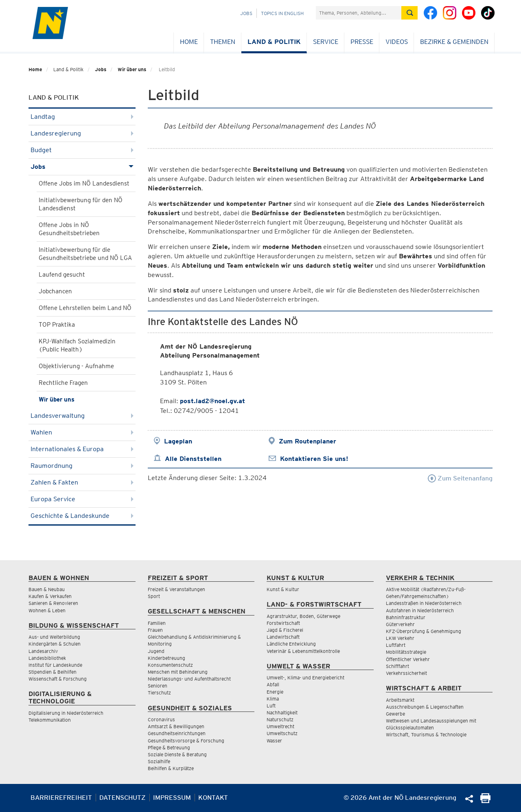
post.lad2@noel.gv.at (212, 401)
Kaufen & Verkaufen (50, 596)
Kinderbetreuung (166, 658)
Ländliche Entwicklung (291, 644)
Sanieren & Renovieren (53, 603)
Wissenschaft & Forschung (58, 679)
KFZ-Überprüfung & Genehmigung (424, 631)
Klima (273, 699)
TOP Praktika (57, 325)
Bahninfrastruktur (406, 617)
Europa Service (82, 499)
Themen (223, 42)
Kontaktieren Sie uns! (314, 459)
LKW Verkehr (400, 638)
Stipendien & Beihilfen (53, 672)
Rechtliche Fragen (63, 383)
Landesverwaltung (82, 416)
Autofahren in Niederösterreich (420, 610)
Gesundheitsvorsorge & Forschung (186, 741)
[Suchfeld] (359, 13)
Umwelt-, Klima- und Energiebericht (305, 678)
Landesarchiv (43, 651)
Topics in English (282, 13)
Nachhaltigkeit (282, 713)
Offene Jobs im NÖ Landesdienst (84, 183)
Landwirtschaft (283, 637)
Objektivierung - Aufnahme (76, 366)
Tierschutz (159, 693)
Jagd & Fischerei (285, 630)
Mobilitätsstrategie (406, 652)
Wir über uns (132, 69)
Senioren (158, 686)
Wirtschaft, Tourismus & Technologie (426, 735)
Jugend (156, 651)
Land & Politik (274, 42)
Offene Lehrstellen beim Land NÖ (85, 308)
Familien (157, 623)
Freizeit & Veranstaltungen (176, 589)
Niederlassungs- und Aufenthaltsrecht (189, 679)
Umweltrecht (280, 726)
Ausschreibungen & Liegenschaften (425, 707)
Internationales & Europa (82, 449)
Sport (154, 596)
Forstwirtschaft (283, 623)
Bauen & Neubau (47, 589)
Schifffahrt (397, 666)
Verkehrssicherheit (406, 673)
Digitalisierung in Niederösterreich (66, 713)
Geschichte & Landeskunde (82, 516)
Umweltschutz (282, 733)
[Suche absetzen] (409, 13)
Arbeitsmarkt (400, 700)
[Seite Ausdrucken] (485, 801)
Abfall (273, 684)
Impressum (172, 798)
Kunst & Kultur (283, 589)
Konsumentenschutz (170, 665)
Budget (82, 150)
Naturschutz (280, 719)
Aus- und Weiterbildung (54, 637)
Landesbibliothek (47, 658)
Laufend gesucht (62, 275)
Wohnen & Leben (47, 610)
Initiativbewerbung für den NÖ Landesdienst (81, 204)
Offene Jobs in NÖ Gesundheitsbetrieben (69, 229)
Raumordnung (82, 466)
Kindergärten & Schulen (55, 644)
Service (326, 42)
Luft (271, 706)
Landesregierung (82, 133)
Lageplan (178, 441)
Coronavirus (161, 719)
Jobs (246, 13)
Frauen (155, 630)
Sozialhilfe (159, 761)
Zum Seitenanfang (460, 478)
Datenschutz (123, 798)
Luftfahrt (396, 645)
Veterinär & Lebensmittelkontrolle (303, 651)
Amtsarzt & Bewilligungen (176, 726)
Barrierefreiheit (61, 798)
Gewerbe (395, 714)
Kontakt (213, 798)
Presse (362, 42)
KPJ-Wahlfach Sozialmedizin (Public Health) (77, 345)
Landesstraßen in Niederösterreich (424, 603)
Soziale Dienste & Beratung (177, 754)
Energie (275, 692)
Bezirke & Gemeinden (454, 42)
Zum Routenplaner (308, 441)
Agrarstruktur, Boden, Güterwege (303, 616)
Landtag (82, 117)
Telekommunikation (50, 720)
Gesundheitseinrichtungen (177, 733)
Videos (397, 42)
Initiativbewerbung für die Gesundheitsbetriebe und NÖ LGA (85, 254)
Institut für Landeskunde (55, 665)
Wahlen (82, 432)
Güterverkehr (400, 624)
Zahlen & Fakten (82, 482)
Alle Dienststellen (193, 459)
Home (189, 42)
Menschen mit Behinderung (178, 672)
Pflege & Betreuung (169, 748)
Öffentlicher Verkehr (408, 659)
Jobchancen (55, 291)
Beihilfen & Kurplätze (171, 768)
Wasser (274, 741)
